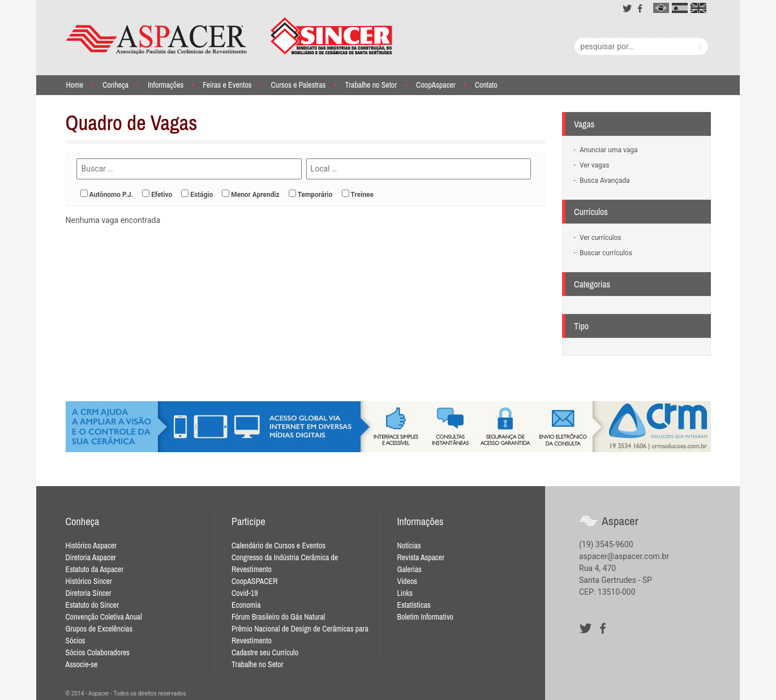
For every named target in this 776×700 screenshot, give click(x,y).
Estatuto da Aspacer (95, 569)
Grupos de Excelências (99, 629)
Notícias (409, 546)
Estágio (201, 195)
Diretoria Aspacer (91, 557)
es (680, 8)
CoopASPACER (254, 581)
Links (404, 593)
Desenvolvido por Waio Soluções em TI (528, 694)
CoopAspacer (436, 85)
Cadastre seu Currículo (265, 652)
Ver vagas (593, 165)
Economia (246, 605)
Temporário (315, 195)
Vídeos (407, 581)
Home (74, 85)
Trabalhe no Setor (371, 85)
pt (661, 8)
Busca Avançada (604, 181)
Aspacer (229, 36)
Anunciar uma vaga (608, 150)
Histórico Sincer (89, 581)
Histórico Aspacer (91, 546)
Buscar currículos (605, 253)
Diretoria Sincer (89, 593)
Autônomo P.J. (112, 195)
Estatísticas (413, 605)
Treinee (362, 195)
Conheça (115, 85)
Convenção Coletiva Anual (104, 617)
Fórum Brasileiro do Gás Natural (278, 617)
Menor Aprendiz (255, 195)
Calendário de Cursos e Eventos (278, 546)
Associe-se (82, 664)
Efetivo (162, 195)
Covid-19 (245, 593)
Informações (166, 85)
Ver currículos (600, 238)
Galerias (409, 569)
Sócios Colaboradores (98, 652)
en (698, 8)
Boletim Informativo (425, 617)
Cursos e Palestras (299, 85)
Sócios (76, 641)
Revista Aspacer (421, 557)
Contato (486, 85)
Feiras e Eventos (227, 85)
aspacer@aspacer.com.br (624, 556)
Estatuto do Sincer (92, 605)
